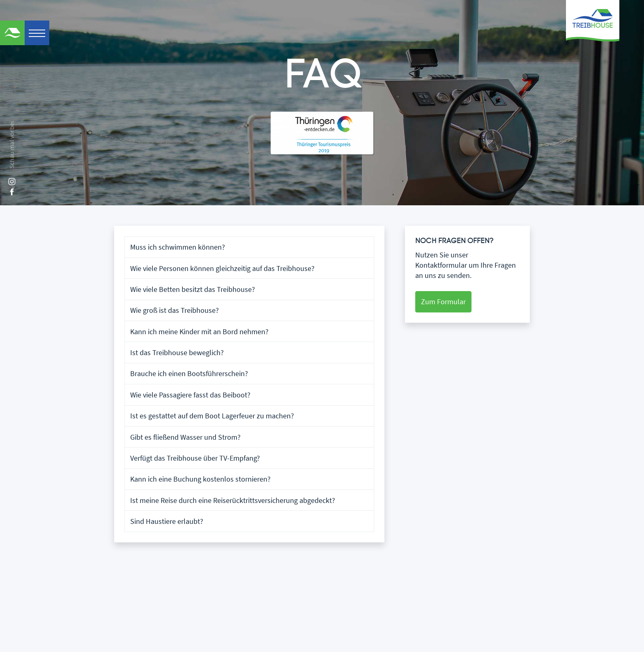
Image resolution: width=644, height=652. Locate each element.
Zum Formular (443, 302)
